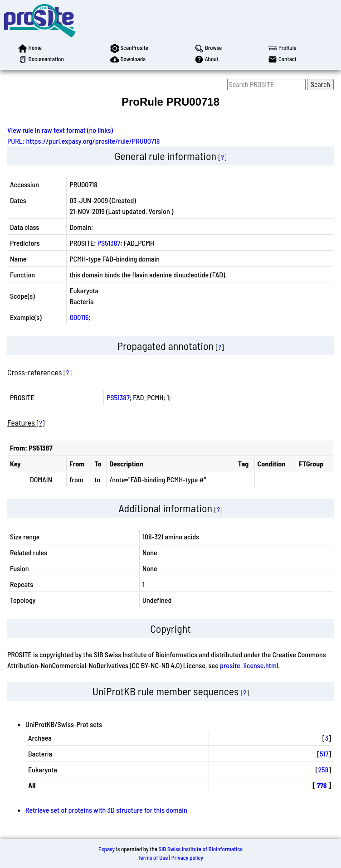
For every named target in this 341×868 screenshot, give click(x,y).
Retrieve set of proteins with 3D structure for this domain (106, 810)
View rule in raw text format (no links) (60, 130)
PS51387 (109, 243)
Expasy (107, 849)
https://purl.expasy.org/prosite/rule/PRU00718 (93, 141)
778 (322, 785)
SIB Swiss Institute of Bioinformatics (201, 849)
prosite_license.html (249, 665)
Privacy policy (187, 858)
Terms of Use (153, 858)
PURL (15, 141)
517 (324, 754)
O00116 (79, 317)
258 (323, 769)
